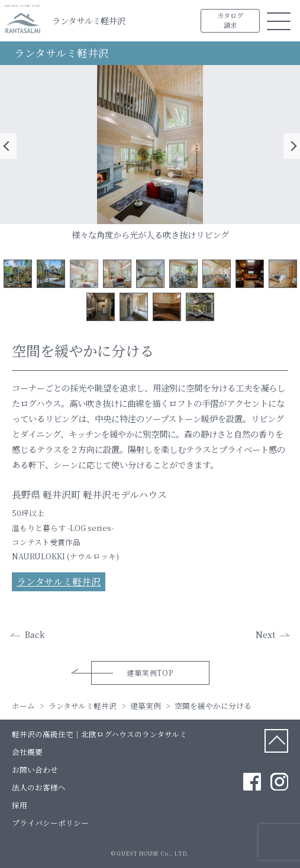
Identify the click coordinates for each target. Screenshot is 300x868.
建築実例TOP (150, 673)
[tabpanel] (150, 145)
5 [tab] (150, 274)
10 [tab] (101, 307)
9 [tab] (283, 274)
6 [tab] (183, 274)
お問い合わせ (35, 770)
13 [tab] (200, 307)
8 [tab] (250, 274)
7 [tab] (217, 274)
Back (35, 634)
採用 (20, 805)
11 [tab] (134, 307)
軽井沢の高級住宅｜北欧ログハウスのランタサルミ (99, 734)
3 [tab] (84, 274)
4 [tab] (117, 274)
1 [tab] (18, 274)
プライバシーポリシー (50, 823)
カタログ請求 (230, 21)
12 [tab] (167, 307)
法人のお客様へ (39, 787)
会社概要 (27, 752)
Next (292, 146)
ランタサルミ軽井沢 (89, 20)
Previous (8, 146)
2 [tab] (51, 274)
